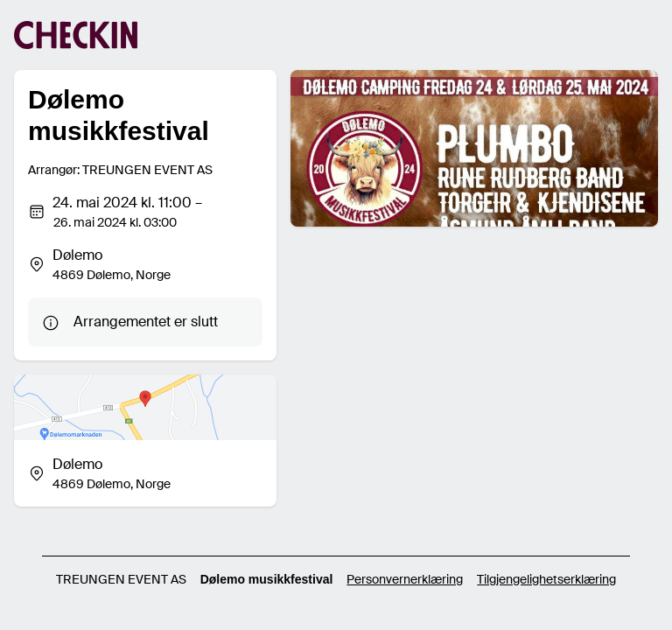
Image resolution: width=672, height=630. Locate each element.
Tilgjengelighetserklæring (546, 579)
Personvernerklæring (405, 579)
